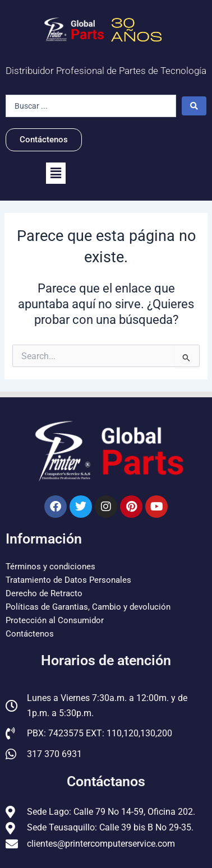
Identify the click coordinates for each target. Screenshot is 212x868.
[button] (56, 173)
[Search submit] (194, 106)
